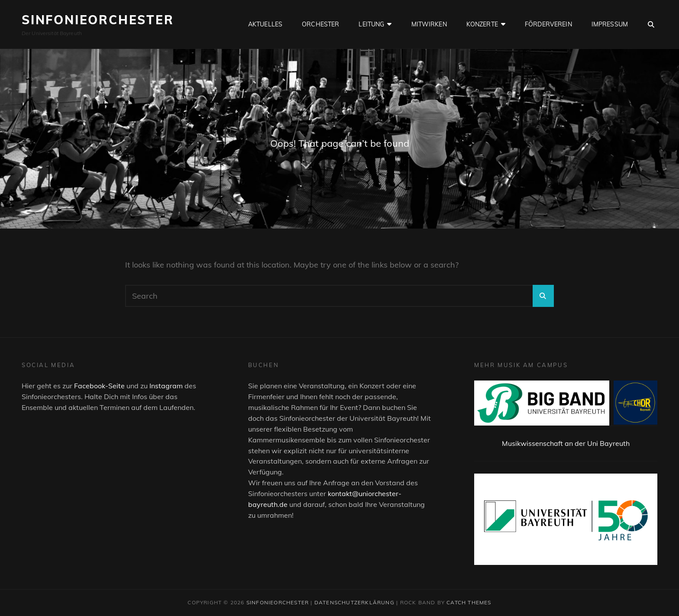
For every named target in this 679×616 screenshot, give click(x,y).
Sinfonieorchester (98, 20)
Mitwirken (429, 24)
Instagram (166, 386)
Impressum (610, 24)
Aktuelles (265, 24)
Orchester (320, 24)
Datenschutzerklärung (354, 602)
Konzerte (482, 24)
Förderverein (548, 24)
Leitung (371, 24)
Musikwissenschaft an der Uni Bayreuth (566, 443)
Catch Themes (469, 602)
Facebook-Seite (99, 386)
